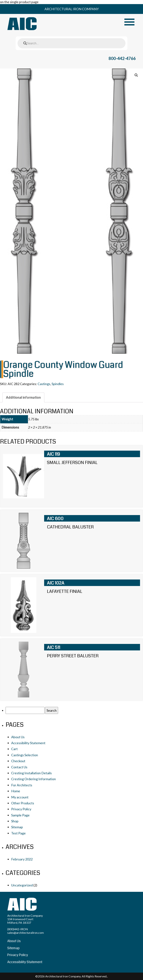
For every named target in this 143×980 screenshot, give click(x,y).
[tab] (23, 397)
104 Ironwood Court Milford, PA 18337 (20, 921)
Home (16, 791)
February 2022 (22, 859)
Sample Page (20, 815)
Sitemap (17, 827)
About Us (18, 737)
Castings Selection (25, 755)
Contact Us (19, 767)
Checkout (18, 761)
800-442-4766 (122, 58)
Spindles (58, 384)
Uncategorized (22, 885)
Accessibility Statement (28, 743)
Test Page (18, 833)
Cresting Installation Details (31, 773)
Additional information (23, 397)
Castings (44, 384)
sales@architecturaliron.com (26, 933)
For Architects (22, 785)
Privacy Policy (21, 809)
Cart (14, 749)
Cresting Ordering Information (34, 779)
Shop (15, 821)
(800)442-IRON (18, 929)
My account (20, 797)
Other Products (23, 803)
